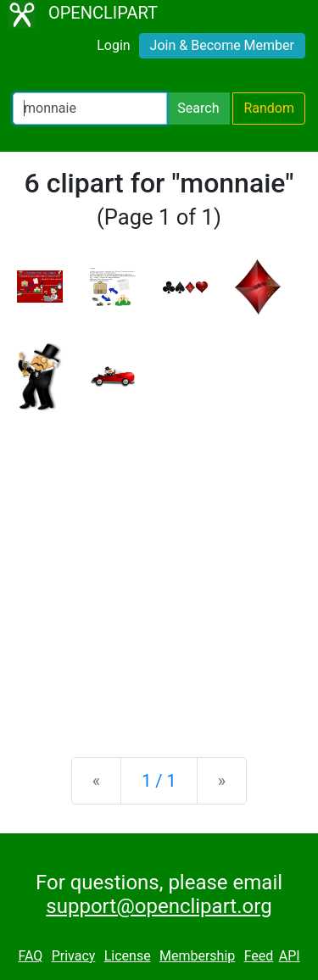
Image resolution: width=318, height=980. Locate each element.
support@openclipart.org (159, 906)
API (290, 956)
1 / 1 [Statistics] (159, 781)
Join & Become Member (222, 45)
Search (198, 108)
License (128, 956)
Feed (259, 956)
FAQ (30, 956)
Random (269, 108)
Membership (197, 956)
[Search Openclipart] (90, 109)
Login (113, 45)
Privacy (74, 956)
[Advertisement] (159, 571)
